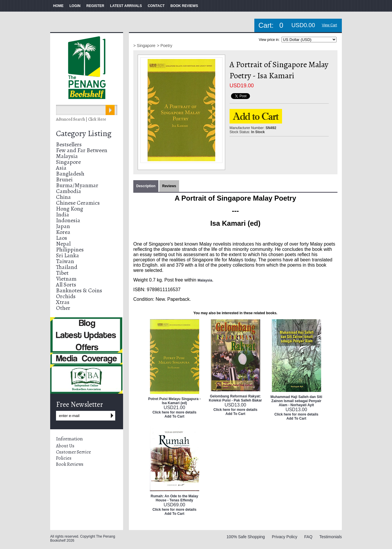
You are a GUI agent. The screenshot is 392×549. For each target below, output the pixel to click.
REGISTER (95, 6)
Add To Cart (174, 416)
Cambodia (69, 191)
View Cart (330, 25)
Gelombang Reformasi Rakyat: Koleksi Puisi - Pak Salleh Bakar (235, 398)
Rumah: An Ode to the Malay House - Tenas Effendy (175, 498)
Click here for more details (175, 412)
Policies (64, 458)
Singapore (68, 162)
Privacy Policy (285, 537)
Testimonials (331, 537)
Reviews (169, 186)
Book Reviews (70, 464)
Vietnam (66, 279)
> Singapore (144, 46)
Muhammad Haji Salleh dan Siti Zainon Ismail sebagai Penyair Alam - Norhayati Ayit (296, 401)
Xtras (63, 302)
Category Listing (84, 133)
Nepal (63, 244)
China (63, 197)
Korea (63, 232)
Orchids (66, 296)
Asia (61, 168)
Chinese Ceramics (78, 203)
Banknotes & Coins (79, 290)
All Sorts (66, 285)
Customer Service (73, 452)
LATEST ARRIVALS (126, 6)
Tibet (62, 273)
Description (146, 186)
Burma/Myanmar (77, 185)
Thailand (67, 267)
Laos (62, 238)
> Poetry (165, 46)
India (63, 214)
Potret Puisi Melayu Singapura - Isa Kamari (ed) (174, 401)
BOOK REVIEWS (184, 6)
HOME (58, 6)
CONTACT (156, 6)
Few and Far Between (82, 150)
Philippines (70, 250)
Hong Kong (70, 209)
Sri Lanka (68, 255)
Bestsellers (69, 144)
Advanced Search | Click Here (81, 119)
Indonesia (68, 220)
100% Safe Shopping (246, 537)
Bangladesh (70, 174)
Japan (63, 226)
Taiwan (65, 261)
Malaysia (67, 156)
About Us (65, 446)
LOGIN (75, 6)
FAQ (308, 537)
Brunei (64, 179)
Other (63, 308)
